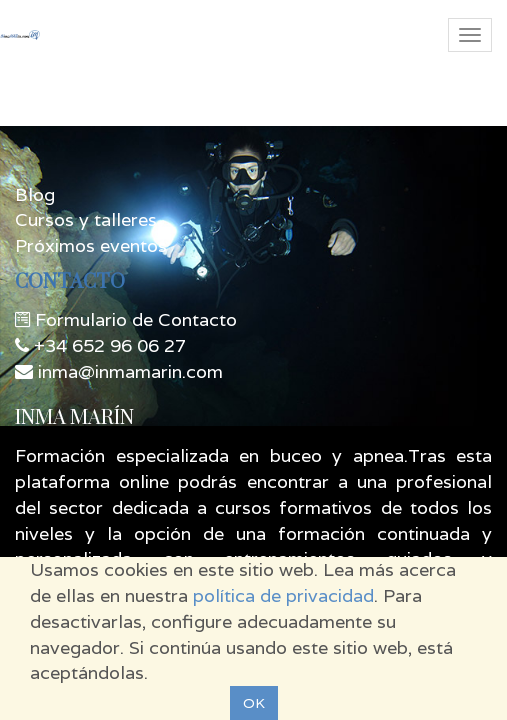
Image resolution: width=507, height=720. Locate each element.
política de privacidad (283, 595)
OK (254, 703)
